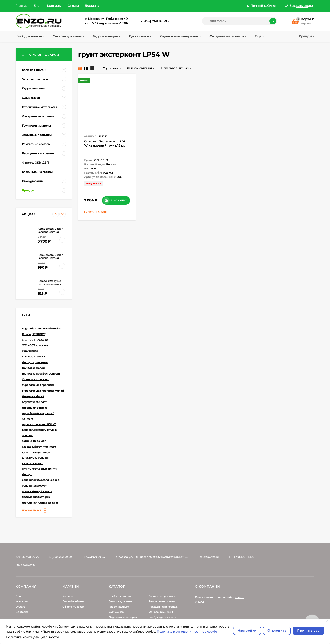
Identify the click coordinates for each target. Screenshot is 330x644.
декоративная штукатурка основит (39, 433)
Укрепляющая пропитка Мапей (43, 391)
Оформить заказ (73, 607)
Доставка (92, 6)
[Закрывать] (327, 621)
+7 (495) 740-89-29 (153, 21)
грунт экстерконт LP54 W (39, 424)
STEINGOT (39, 334)
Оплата (73, 6)
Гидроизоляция (119, 607)
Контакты (54, 6)
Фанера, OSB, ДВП (161, 612)
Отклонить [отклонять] (277, 631)
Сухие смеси (117, 612)
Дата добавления (138, 68)
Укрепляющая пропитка (38, 385)
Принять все (308, 631)
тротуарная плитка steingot (40, 503)
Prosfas (27, 334)
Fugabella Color (32, 329)
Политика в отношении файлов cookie (187, 632)
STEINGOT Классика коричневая (35, 348)
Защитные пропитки (162, 596)
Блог (37, 6)
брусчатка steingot (34, 402)
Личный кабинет (73, 601)
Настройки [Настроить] (247, 631)
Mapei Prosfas (52, 329)
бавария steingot (33, 396)
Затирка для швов (121, 601)
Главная (21, 6)
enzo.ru (240, 597)
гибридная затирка (35, 408)
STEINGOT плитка (33, 357)
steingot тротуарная (35, 362)
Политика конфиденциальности (32, 637)
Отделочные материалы (125, 617)
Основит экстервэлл (36, 379)
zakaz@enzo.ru (209, 557)
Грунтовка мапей (33, 368)
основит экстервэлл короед (41, 480)
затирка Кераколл (34, 441)
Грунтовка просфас (35, 374)
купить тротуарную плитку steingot (40, 471)
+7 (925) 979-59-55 (93, 557)
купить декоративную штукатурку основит (37, 455)
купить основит (32, 463)
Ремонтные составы (162, 601)
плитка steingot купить (37, 491)
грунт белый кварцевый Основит (38, 416)
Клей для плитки (120, 596)
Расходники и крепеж (163, 607)
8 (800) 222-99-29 (61, 557)
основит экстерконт (35, 486)
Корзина (68, 596)
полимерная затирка (36, 497)
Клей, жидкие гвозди (162, 617)
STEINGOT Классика (35, 340)
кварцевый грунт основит (39, 447)
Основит (54, 374)
